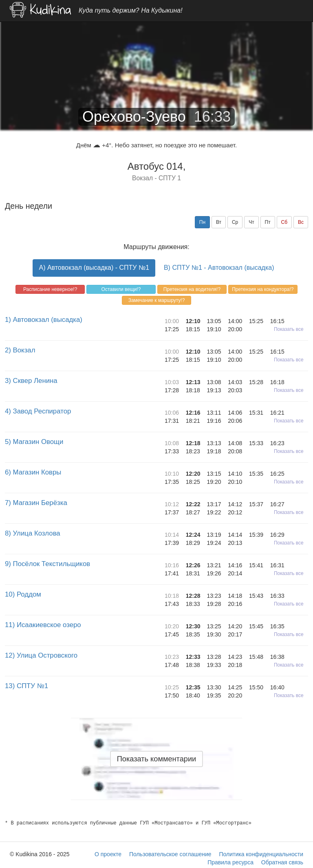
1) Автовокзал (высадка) (44, 320)
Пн (202, 222)
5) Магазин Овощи (34, 442)
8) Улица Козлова (33, 533)
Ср (235, 222)
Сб (284, 222)
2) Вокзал (20, 350)
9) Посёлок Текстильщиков (47, 564)
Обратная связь (282, 862)
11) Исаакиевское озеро (43, 625)
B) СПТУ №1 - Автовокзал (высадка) (219, 268)
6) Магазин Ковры (33, 472)
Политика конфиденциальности (261, 854)
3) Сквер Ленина (31, 381)
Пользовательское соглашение (170, 854)
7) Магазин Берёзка (36, 503)
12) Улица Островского (41, 655)
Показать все (289, 329)
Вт (219, 222)
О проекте (108, 854)
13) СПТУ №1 (26, 686)
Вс (301, 222)
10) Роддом (23, 594)
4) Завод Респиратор (38, 411)
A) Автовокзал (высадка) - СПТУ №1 (94, 268)
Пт (268, 222)
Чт (251, 222)
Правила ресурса (230, 862)
